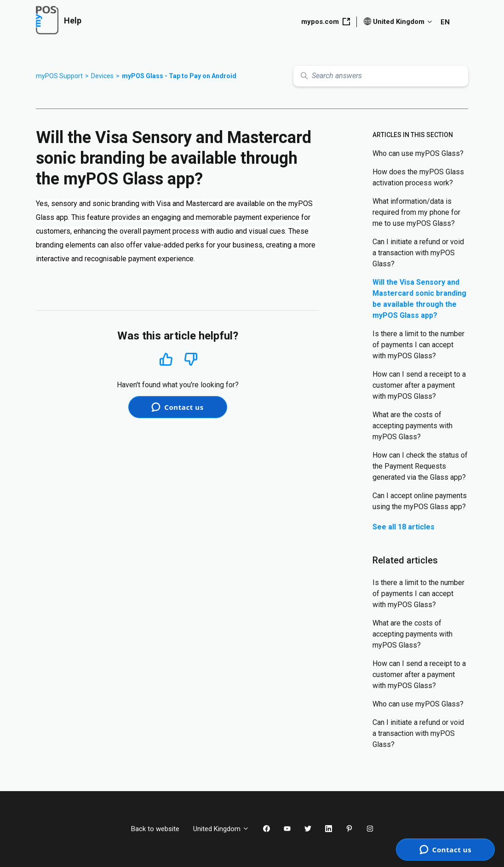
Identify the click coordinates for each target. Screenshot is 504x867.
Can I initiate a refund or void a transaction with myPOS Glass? (418, 253)
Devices (102, 76)
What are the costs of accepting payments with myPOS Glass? (412, 426)
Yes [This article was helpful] (166, 359)
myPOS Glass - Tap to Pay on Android (179, 76)
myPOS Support (59, 76)
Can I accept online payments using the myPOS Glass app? (420, 501)
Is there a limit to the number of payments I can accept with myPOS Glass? (418, 345)
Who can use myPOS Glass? (418, 153)
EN (445, 22)
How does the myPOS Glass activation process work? (418, 177)
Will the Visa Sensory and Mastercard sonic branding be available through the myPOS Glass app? (419, 299)
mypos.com (326, 22)
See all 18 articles (404, 527)
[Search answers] (381, 76)
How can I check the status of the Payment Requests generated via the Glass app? (420, 466)
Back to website (155, 829)
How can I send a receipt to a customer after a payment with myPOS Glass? (419, 385)
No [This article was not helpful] (191, 359)
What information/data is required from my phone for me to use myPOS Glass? (416, 212)
